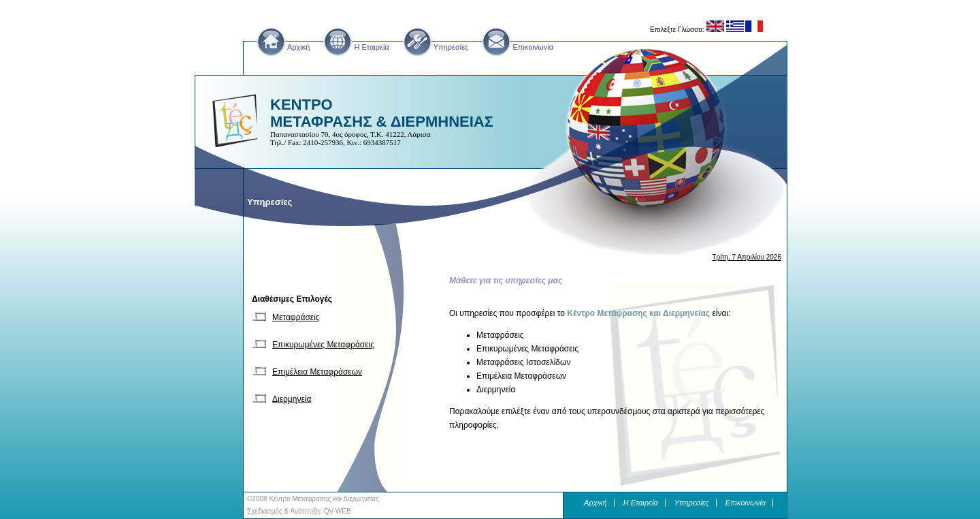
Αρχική (298, 47)
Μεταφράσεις (296, 317)
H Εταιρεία (371, 47)
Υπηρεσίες (451, 47)
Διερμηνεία (292, 399)
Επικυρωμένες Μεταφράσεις (323, 345)
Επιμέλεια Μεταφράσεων (317, 372)
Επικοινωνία (533, 47)
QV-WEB (338, 511)
